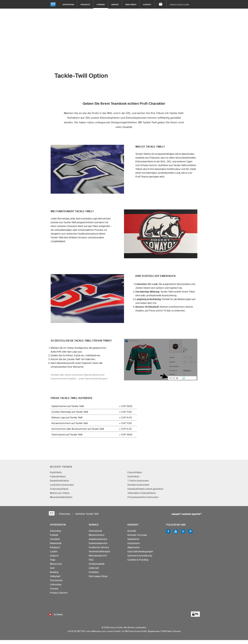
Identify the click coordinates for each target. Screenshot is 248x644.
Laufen (54, 550)
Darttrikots (133, 475)
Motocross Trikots (60, 492)
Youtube (176, 530)
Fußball (54, 534)
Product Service (59, 592)
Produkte (85, 4)
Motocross (56, 563)
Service (115, 4)
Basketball (56, 542)
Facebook (168, 530)
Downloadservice (98, 542)
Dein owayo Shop (98, 575)
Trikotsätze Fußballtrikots (142, 492)
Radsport (55, 546)
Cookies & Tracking (138, 559)
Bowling (54, 571)
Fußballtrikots (58, 475)
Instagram (183, 530)
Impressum (134, 542)
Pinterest (190, 530)
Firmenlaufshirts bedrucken (143, 496)
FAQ (91, 559)
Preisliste (94, 571)
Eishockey (56, 530)
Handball (55, 538)
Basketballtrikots (59, 479)
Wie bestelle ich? (98, 554)
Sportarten (68, 4)
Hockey (54, 587)
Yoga (53, 559)
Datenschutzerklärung (140, 554)
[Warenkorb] (161, 4)
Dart (52, 567)
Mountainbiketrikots (61, 496)
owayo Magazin (179, 5)
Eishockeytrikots (59, 488)
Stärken (101, 4)
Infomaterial (95, 530)
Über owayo (131, 4)
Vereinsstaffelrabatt (99, 550)
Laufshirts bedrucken (62, 483)
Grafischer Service (99, 546)
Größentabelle (97, 563)
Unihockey (56, 583)
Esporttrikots (135, 471)
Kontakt (147, 4)
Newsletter (133, 538)
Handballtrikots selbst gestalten (145, 488)
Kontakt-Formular (137, 534)
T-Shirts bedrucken (138, 479)
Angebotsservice (98, 538)
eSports (54, 554)
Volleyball (55, 575)
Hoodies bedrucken (138, 483)
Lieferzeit (94, 567)
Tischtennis (56, 579)
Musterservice (97, 534)
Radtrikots (56, 471)
